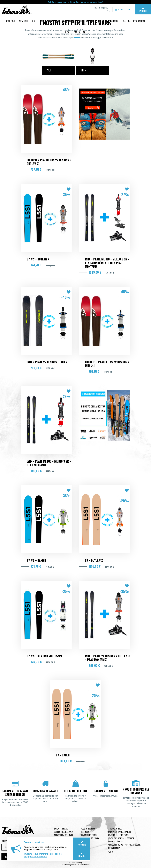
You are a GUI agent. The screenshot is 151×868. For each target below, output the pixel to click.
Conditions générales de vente (121, 838)
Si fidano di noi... (115, 829)
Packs (77, 32)
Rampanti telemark (89, 835)
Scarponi (10, 21)
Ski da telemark (61, 829)
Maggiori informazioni (35, 856)
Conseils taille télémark (118, 835)
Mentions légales (115, 841)
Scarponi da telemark (63, 832)
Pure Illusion (85, 865)
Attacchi (24, 21)
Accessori (69, 21)
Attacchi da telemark (63, 835)
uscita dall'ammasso (108, 21)
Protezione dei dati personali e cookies (125, 845)
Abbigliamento (86, 21)
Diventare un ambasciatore (119, 832)
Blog (67, 32)
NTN (93, 70)
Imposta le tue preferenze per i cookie (43, 854)
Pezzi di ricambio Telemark (88, 830)
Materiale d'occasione (134, 21)
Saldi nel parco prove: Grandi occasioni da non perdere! (75, 2)
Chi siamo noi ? (114, 848)
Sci (34, 21)
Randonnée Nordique (50, 21)
